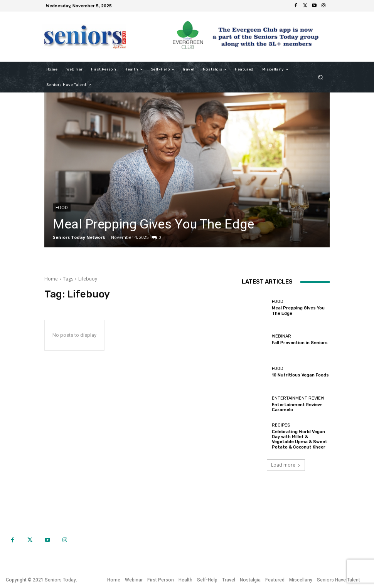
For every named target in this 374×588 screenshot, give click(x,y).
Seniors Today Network (79, 237)
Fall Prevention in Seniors (300, 343)
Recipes (281, 425)
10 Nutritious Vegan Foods (300, 375)
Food (62, 208)
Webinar (281, 336)
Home (51, 279)
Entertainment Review (298, 398)
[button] (321, 77)
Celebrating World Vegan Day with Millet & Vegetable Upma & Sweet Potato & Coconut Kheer (300, 439)
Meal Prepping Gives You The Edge (153, 224)
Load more (286, 465)
